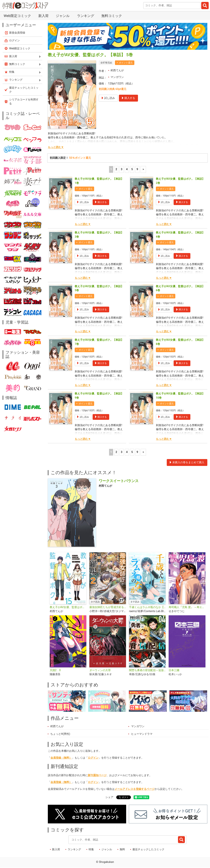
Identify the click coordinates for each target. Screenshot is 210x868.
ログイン (93, 758)
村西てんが (117, 70)
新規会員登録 (17, 33)
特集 (91, 849)
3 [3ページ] (122, 169)
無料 (122, 849)
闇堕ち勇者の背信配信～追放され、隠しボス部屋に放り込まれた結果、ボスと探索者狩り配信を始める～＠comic (147, 670)
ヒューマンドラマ (142, 734)
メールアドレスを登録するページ (135, 789)
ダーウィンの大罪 (100, 670)
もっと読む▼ (56, 147)
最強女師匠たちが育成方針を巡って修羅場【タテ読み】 (108, 607)
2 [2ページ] (116, 169)
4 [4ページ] (127, 169)
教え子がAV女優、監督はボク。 (68, 607)
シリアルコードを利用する (24, 101)
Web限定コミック (17, 16)
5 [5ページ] (132, 169)
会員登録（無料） (61, 758)
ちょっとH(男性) (60, 734)
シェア (109, 797)
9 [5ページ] (137, 169)
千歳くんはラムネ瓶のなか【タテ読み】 (147, 607)
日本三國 (174, 670)
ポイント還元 (126, 63)
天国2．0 (55, 670)
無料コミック (112, 16)
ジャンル (63, 16)
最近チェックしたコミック (148, 849)
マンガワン (117, 77)
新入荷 (43, 16)
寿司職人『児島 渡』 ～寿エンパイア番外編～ (187, 607)
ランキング (86, 16)
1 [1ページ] (111, 169)
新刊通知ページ (97, 775)
